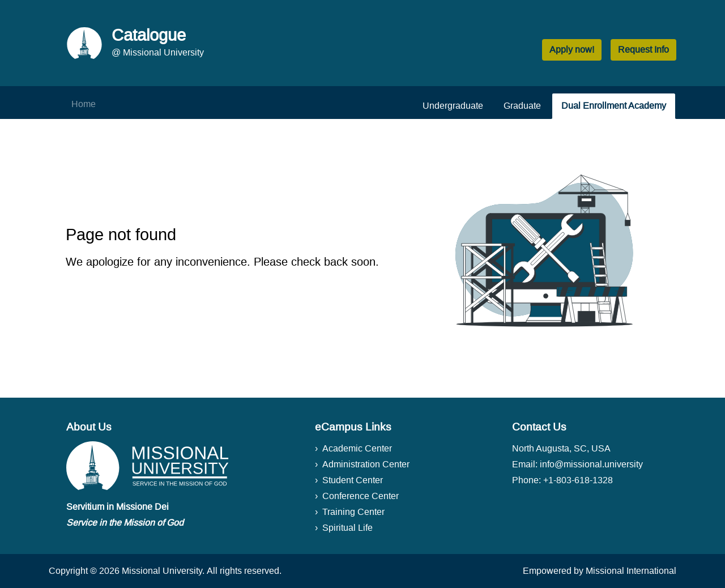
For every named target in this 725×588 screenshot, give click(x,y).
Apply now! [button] (572, 50)
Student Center (353, 480)
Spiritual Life (347, 528)
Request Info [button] (643, 50)
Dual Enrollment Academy (614, 106)
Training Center (353, 512)
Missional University (162, 571)
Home (84, 104)
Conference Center (361, 496)
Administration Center (366, 464)
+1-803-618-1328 (578, 480)
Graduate (522, 106)
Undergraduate (453, 106)
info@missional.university (591, 464)
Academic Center (357, 448)
